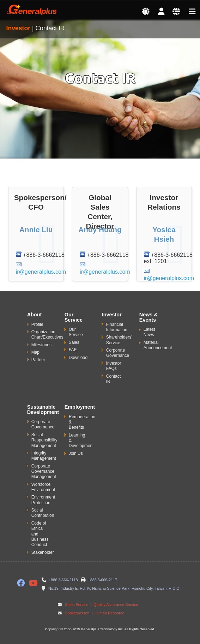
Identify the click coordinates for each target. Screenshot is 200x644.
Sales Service (77, 605)
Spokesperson (77, 613)
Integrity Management (44, 456)
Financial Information (117, 327)
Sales (74, 342)
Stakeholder (43, 552)
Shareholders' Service (119, 340)
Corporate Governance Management (44, 472)
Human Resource (109, 613)
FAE (73, 350)
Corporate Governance (118, 353)
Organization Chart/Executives (47, 335)
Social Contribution (43, 513)
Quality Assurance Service (115, 605)
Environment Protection (43, 500)
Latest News (149, 332)
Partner (38, 360)
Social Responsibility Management (44, 440)
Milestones (41, 345)
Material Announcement (158, 345)
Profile (37, 324)
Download (78, 358)
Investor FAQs (114, 366)
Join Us (76, 453)
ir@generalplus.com (41, 272)
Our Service (76, 332)
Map (35, 352)
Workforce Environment (43, 487)
